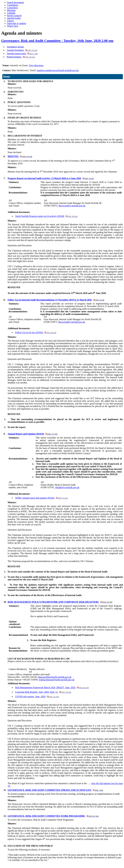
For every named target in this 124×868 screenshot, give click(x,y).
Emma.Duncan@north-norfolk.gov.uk (57, 680)
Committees (13, 5)
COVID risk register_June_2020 (37, 697)
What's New (13, 26)
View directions (36, 65)
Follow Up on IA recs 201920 (36, 332)
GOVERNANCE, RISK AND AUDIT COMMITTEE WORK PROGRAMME (53, 816)
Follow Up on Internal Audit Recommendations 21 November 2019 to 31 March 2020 (56, 300)
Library (10, 21)
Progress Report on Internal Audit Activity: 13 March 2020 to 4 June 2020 (51, 178)
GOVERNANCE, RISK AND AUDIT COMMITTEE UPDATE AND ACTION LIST (55, 790)
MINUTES (20, 156)
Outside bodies (14, 18)
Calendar (11, 13)
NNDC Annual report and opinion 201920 (41, 498)
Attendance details (15, 47)
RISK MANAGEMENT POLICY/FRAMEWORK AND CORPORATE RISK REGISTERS (60, 602)
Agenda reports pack (22, 53)
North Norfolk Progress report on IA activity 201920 (46, 216)
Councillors (12, 8)
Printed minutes (21, 57)
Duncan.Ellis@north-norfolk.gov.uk (55, 677)
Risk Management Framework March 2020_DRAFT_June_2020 (52, 687)
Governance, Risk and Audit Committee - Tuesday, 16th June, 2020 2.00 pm (57, 41)
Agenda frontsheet (22, 50)
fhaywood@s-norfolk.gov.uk (72, 322)
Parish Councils (14, 15)
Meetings (11, 10)
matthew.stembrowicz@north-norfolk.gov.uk (58, 70)
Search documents (15, 2)
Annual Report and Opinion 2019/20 (32, 434)
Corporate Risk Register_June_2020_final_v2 (43, 692)
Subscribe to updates (17, 23)
